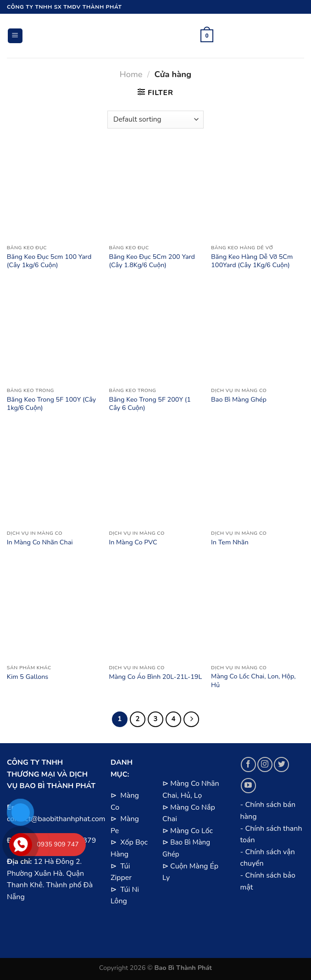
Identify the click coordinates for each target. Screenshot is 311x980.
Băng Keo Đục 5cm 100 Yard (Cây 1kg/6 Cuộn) (49, 261)
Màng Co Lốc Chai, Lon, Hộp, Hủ (253, 680)
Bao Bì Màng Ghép (239, 400)
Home (131, 74)
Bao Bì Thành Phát (183, 968)
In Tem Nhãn (230, 542)
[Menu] (15, 36)
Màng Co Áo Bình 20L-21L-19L (155, 677)
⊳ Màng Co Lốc (188, 831)
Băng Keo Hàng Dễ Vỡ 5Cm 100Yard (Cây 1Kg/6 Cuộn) (252, 261)
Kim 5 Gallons (28, 677)
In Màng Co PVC (133, 542)
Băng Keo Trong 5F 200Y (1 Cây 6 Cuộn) (150, 404)
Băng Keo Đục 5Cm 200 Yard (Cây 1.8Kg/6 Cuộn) (152, 261)
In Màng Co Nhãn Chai (40, 542)
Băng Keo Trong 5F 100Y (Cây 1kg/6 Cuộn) (51, 404)
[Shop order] (155, 120)
